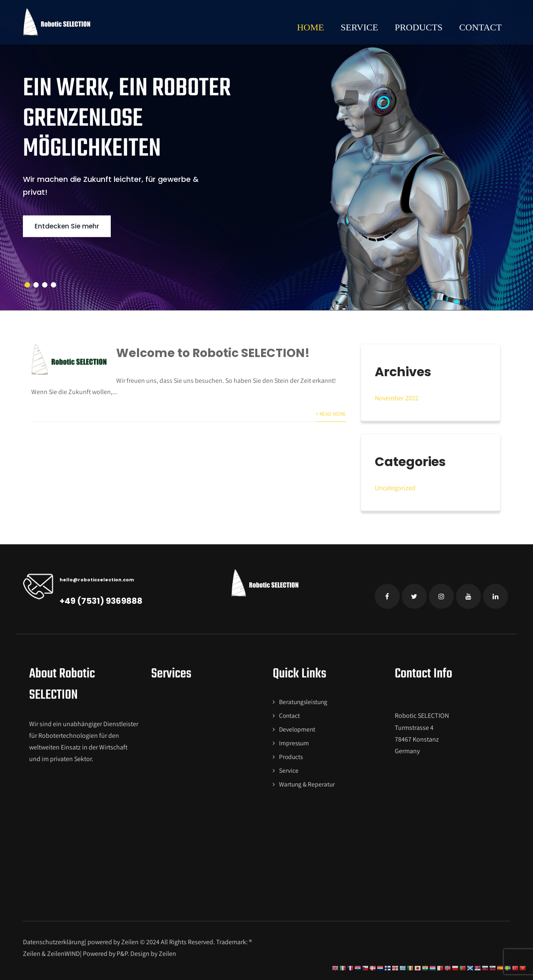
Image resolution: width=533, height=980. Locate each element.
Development (296, 727)
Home (310, 27)
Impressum (293, 741)
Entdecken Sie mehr (71, 226)
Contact (481, 27)
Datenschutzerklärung (54, 938)
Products (419, 27)
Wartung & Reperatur (306, 780)
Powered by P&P (105, 950)
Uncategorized (395, 487)
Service (359, 27)
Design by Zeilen (154, 950)
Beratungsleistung (303, 701)
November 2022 (396, 398)
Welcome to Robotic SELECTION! (218, 353)
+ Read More (331, 414)
